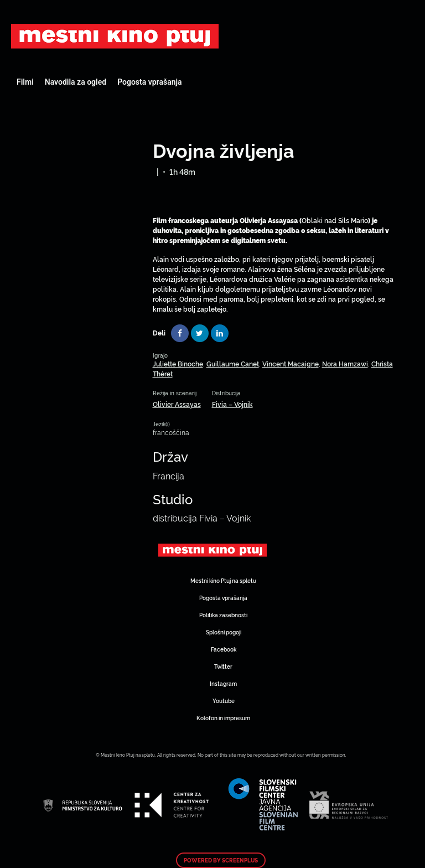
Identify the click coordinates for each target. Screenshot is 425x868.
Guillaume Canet (233, 363)
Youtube (224, 701)
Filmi (25, 82)
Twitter (223, 666)
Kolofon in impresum (223, 718)
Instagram (223, 683)
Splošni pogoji (224, 632)
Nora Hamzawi (345, 363)
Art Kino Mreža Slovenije (115, 36)
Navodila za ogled (76, 82)
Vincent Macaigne (291, 363)
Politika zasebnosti (223, 615)
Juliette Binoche (178, 363)
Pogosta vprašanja (149, 82)
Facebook (224, 649)
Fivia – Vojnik (232, 404)
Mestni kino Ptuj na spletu (223, 580)
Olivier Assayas (177, 404)
